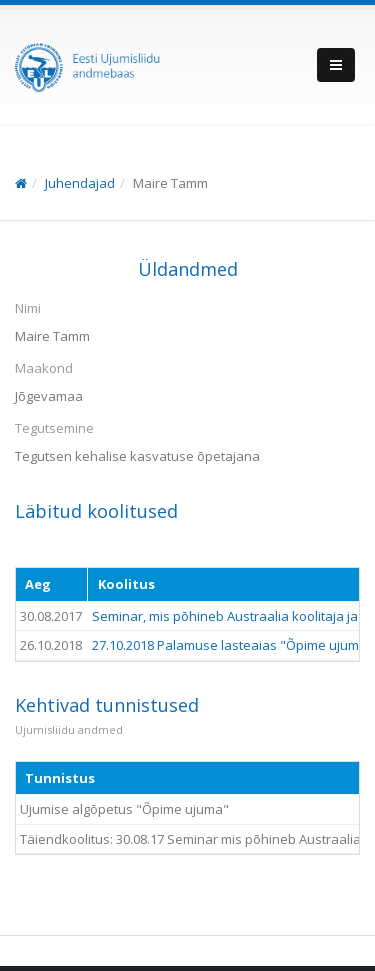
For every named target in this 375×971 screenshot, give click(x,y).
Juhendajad (80, 183)
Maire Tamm (170, 183)
